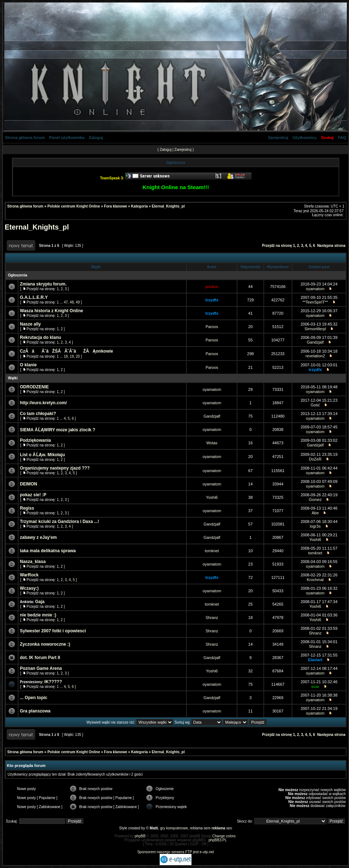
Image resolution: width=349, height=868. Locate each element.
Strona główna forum (25, 138)
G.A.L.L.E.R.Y (34, 297)
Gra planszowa (35, 711)
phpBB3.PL (218, 840)
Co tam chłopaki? (38, 414)
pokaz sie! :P (33, 495)
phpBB (140, 836)
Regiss (27, 508)
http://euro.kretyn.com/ (43, 403)
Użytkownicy (305, 138)
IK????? (53, 682)
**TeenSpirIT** (315, 302)
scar (315, 686)
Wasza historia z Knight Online (51, 311)
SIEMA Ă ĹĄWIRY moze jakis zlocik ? (58, 430)
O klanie (28, 365)
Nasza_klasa (33, 562)
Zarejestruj (278, 138)
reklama (219, 828)
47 (66, 302)
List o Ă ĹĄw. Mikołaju (42, 455)
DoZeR (315, 459)
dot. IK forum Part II (40, 658)
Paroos (212, 327)
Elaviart (315, 660)
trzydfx (212, 300)
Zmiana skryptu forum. (43, 284)
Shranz (212, 618)
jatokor (212, 287)
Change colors (224, 836)
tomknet (212, 551)
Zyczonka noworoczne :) (45, 644)
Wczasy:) (29, 588)
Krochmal (315, 580)
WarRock (29, 575)
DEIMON (29, 484)
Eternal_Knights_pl (168, 206)
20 (78, 356)
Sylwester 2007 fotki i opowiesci (53, 631)
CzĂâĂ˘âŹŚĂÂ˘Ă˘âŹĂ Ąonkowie (66, 351)
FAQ (342, 138)
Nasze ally (30, 324)
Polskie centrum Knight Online (74, 206)
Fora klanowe (116, 206)
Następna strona (331, 246)
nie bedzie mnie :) (38, 615)
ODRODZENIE (34, 387)
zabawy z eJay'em (38, 537)
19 (72, 356)
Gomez (315, 500)
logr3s (315, 526)
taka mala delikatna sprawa (48, 551)
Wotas (212, 443)
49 (78, 302)
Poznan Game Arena (41, 668)
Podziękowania (35, 440)
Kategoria (139, 206)
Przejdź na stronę (277, 246)
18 (66, 356)
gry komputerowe (174, 828)
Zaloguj (96, 138)
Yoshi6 (212, 497)
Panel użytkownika (67, 138)
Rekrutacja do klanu (40, 337)
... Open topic (34, 698)
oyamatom (315, 289)
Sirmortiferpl (315, 329)
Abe (315, 513)
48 (72, 302)
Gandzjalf (315, 342)
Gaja (40, 602)
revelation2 (315, 356)
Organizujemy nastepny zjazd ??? (55, 468)
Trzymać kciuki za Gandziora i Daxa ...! (59, 522)
